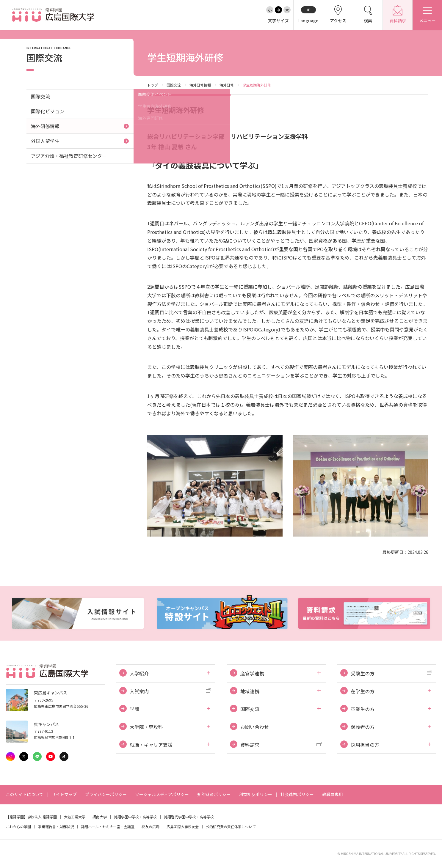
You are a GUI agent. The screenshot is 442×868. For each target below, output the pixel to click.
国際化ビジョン (48, 111)
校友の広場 (151, 827)
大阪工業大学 (75, 817)
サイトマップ (64, 794)
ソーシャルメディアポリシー (162, 794)
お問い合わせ (255, 727)
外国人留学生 (45, 141)
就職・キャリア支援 (151, 745)
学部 (134, 709)
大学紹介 (139, 673)
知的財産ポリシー (214, 794)
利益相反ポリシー (256, 794)
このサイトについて (25, 794)
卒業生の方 (363, 709)
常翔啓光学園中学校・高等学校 (189, 817)
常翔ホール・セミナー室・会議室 (108, 827)
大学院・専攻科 (146, 727)
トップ (153, 85)
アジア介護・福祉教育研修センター (69, 156)
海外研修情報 (200, 85)
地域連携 (250, 691)
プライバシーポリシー (106, 794)
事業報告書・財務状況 (56, 827)
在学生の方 (363, 691)
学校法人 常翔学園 (42, 817)
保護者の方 (363, 727)
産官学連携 (252, 673)
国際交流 (174, 85)
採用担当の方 (365, 745)
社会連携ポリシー (297, 794)
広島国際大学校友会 (183, 827)
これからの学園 (18, 827)
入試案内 (139, 691)
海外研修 (227, 85)
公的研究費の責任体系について (231, 827)
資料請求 (250, 745)
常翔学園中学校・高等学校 (135, 817)
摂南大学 (100, 817)
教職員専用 (333, 794)
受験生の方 (363, 673)
